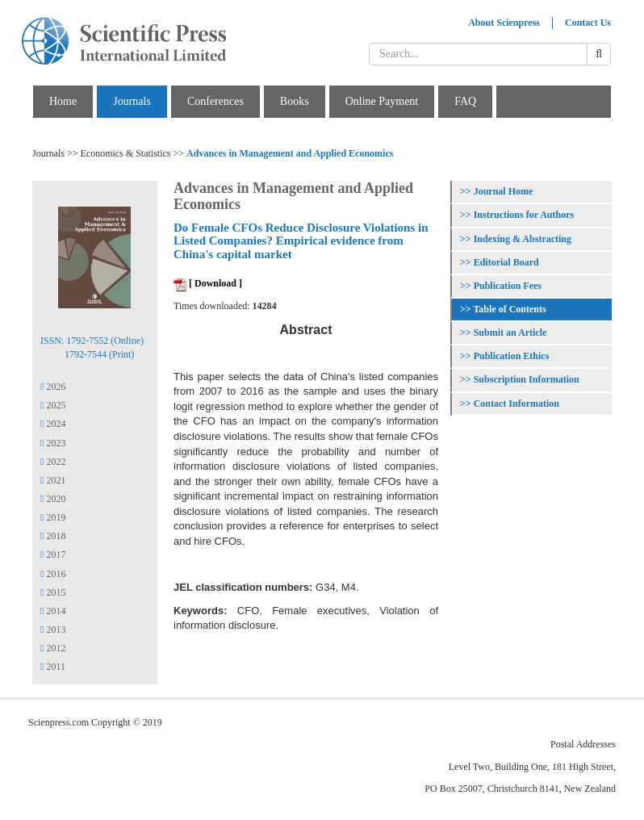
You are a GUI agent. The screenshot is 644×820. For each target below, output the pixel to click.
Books (295, 101)
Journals (132, 101)
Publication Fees (508, 286)
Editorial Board (506, 262)
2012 (53, 648)
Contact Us (588, 23)
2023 (53, 443)
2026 (53, 387)
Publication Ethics (512, 356)
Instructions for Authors (524, 215)
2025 (53, 405)
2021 (53, 480)
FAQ (465, 101)
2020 (53, 499)
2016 (53, 574)
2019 (53, 517)
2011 (53, 667)
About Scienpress (504, 23)
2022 (53, 462)
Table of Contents (509, 309)
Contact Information (516, 404)
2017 (53, 554)
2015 (53, 592)
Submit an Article (510, 333)
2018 (53, 536)
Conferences (215, 101)
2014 (53, 611)
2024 (53, 424)
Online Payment (382, 101)
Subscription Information (527, 379)
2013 (53, 630)
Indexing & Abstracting (523, 239)
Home (63, 101)
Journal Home (504, 191)
